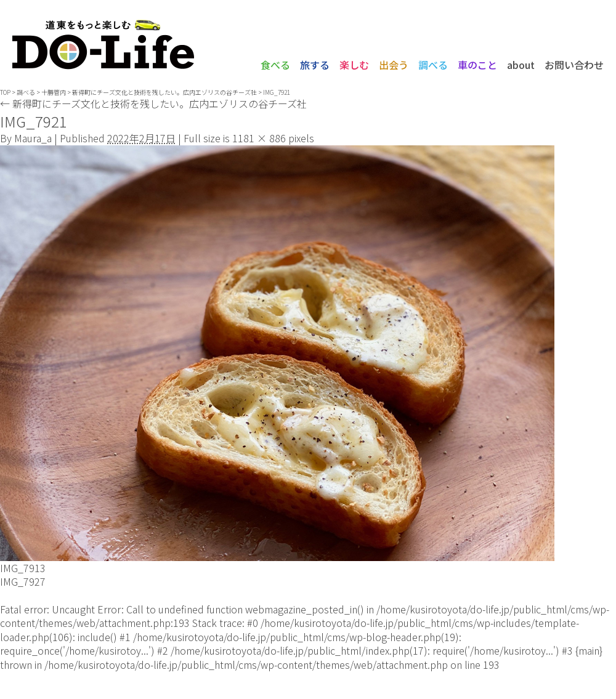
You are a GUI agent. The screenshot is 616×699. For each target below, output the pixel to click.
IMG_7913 (23, 568)
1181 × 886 (259, 138)
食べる (275, 65)
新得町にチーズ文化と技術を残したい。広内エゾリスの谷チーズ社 (153, 103)
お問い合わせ (574, 65)
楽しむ (354, 65)
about (521, 65)
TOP (5, 92)
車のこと (477, 65)
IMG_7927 (23, 581)
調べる (433, 65)
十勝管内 (54, 92)
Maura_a (33, 138)
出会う (394, 65)
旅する (315, 65)
